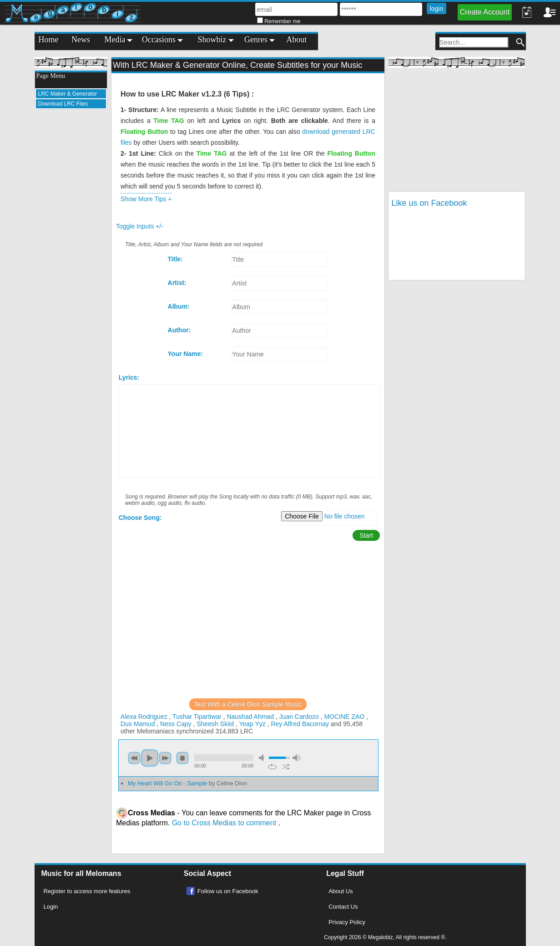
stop (182, 758)
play (150, 758)
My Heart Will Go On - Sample (187, 783)
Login (51, 907)
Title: (175, 259)
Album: (179, 306)
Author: (179, 330)
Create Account (485, 12)
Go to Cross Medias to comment (225, 823)
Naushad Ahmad (250, 717)
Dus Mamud (138, 724)
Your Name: (186, 354)
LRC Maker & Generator (68, 94)
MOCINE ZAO (344, 717)
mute (263, 758)
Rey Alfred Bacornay (300, 724)
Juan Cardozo (299, 717)
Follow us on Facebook (228, 891)
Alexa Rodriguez (144, 717)
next (165, 758)
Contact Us (343, 907)
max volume (297, 758)
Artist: (177, 283)
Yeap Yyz (252, 724)
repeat (272, 767)
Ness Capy (176, 724)
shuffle (286, 767)
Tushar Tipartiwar (197, 717)
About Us (341, 891)
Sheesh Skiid (215, 724)
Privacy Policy (347, 922)
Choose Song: (140, 518)
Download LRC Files (63, 104)
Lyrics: (129, 377)
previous (134, 758)
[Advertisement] (71, 253)
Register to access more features (87, 891)
